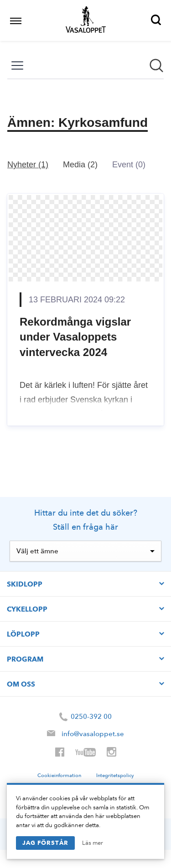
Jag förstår (45, 843)
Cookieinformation (59, 775)
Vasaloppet (86, 20)
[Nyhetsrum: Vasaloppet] (85, 253)
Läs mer (93, 843)
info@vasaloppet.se (93, 734)
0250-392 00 (85, 717)
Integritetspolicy (115, 775)
